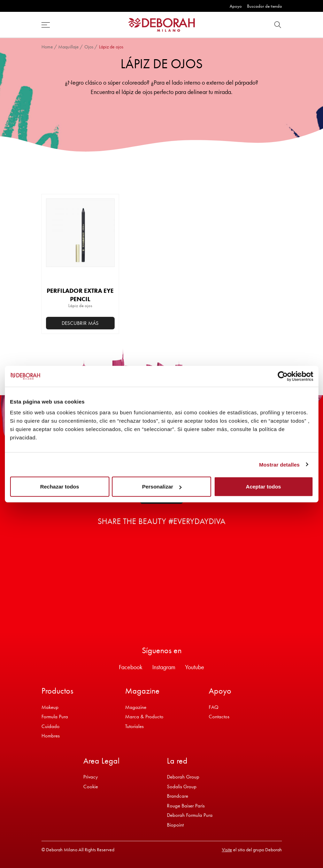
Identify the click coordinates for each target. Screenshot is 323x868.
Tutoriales (134, 726)
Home (47, 47)
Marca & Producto (144, 717)
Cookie (91, 787)
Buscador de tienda (264, 6)
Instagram (164, 667)
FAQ (214, 707)
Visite (227, 850)
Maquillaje (68, 47)
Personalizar (162, 487)
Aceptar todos (264, 487)
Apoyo (236, 6)
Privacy (91, 777)
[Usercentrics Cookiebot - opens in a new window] (283, 376)
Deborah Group (183, 777)
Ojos (89, 47)
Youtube (195, 667)
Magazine (136, 707)
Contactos (219, 717)
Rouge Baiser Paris (186, 806)
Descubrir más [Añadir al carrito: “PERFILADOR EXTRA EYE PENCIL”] (80, 323)
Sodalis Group (182, 787)
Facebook (131, 667)
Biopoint (175, 825)
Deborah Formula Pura (190, 815)
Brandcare (178, 796)
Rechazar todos (60, 487)
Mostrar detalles (279, 464)
